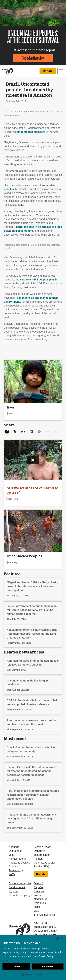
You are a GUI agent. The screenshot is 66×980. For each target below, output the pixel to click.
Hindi (37, 907)
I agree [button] (16, 966)
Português (40, 903)
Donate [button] (48, 71)
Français (39, 891)
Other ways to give (45, 863)
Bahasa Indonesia (44, 915)
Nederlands (41, 899)
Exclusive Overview (33, 58)
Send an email (17, 887)
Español (39, 887)
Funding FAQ (41, 867)
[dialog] (33, 957)
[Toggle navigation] (61, 71)
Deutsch (39, 883)
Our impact (15, 851)
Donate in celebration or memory (42, 855)
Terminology (16, 870)
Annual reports (17, 859)
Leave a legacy (43, 847)
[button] (33, 975)
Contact (13, 867)
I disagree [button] (48, 966)
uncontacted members (31, 132)
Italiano (38, 895)
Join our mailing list (20, 883)
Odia (37, 911)
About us (14, 847)
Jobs (11, 855)
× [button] (62, 939)
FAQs (12, 874)
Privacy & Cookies (19, 863)
